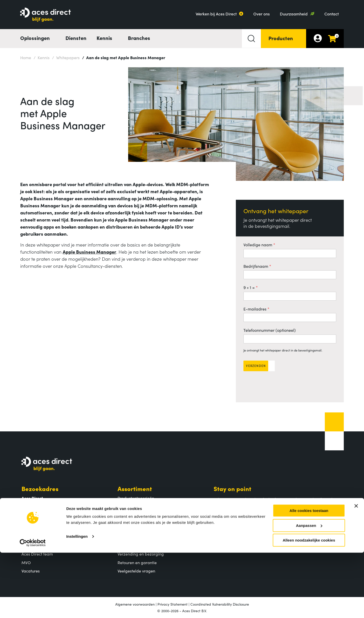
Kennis (42, 57)
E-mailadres (255, 309)
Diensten (76, 38)
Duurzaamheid (294, 14)
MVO (26, 562)
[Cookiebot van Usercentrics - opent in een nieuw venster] (33, 608)
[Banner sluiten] (356, 571)
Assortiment (135, 488)
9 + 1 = (249, 287)
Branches (139, 38)
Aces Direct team (37, 554)
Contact (332, 14)
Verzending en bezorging (141, 554)
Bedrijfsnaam (256, 266)
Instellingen (77, 602)
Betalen (125, 545)
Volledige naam (258, 245)
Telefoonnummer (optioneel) (270, 330)
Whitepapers (66, 57)
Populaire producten (136, 506)
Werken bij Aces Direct (216, 14)
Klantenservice (139, 536)
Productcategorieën (136, 498)
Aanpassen (309, 591)
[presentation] (282, 385)
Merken (125, 515)
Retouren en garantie (137, 562)
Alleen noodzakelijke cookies (309, 605)
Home (26, 57)
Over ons (261, 14)
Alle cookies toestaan (309, 576)
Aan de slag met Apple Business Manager (124, 57)
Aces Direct (38, 536)
